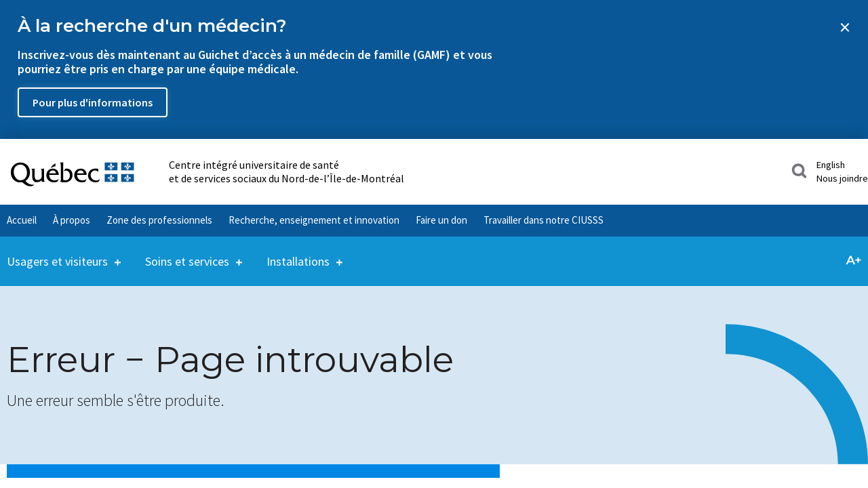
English (831, 165)
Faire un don (441, 220)
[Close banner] (845, 27)
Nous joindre (842, 178)
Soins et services (187, 253)
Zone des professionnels (159, 220)
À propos (72, 220)
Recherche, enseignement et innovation (314, 220)
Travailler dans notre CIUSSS (544, 220)
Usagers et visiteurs (57, 253)
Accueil (22, 220)
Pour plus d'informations (93, 102)
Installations (298, 253)
